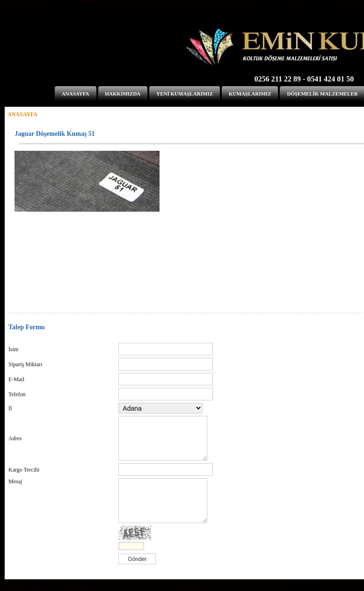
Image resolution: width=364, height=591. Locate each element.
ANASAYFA (76, 94)
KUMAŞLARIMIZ (250, 94)
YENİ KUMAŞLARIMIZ (185, 94)
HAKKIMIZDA (123, 94)
